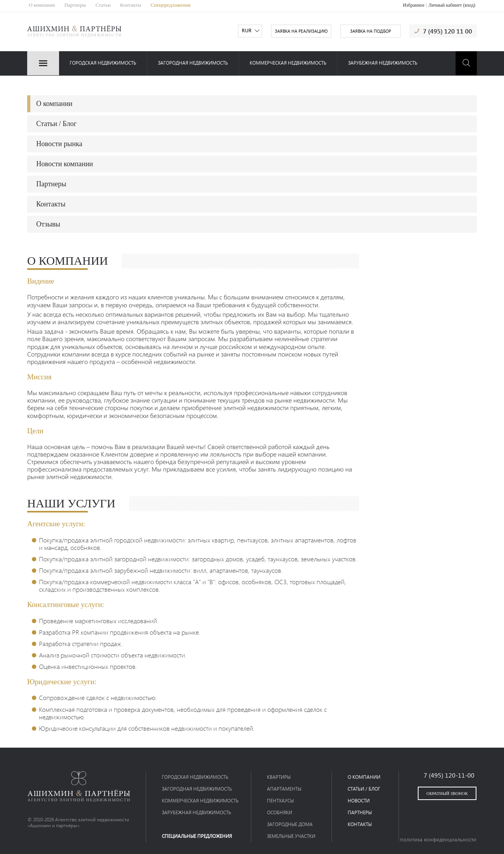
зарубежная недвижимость (383, 63)
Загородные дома (290, 824)
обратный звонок (447, 793)
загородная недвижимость (193, 63)
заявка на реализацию (301, 31)
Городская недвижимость (103, 63)
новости (359, 801)
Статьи (103, 5)
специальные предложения (197, 836)
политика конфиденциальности (438, 839)
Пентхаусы (280, 801)
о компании (364, 777)
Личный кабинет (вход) (452, 5)
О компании (42, 5)
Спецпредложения (171, 5)
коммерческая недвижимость (288, 63)
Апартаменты (284, 789)
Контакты (131, 5)
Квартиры (279, 777)
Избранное (414, 5)
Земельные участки (291, 836)
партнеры (360, 812)
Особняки (280, 812)
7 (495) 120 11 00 (447, 31)
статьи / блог (364, 789)
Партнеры (75, 5)
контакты (360, 824)
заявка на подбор (371, 31)
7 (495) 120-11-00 (449, 775)
